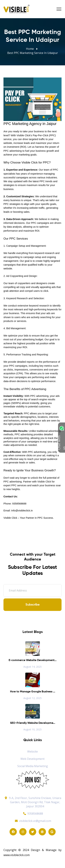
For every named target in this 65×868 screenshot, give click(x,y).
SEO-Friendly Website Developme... (33, 723)
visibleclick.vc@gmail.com (32, 821)
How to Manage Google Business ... (33, 692)
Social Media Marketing (33, 766)
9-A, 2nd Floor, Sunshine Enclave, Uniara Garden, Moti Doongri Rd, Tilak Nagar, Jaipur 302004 (35, 802)
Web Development (32, 759)
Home (30, 49)
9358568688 (33, 814)
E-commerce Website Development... (33, 660)
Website (32, 752)
